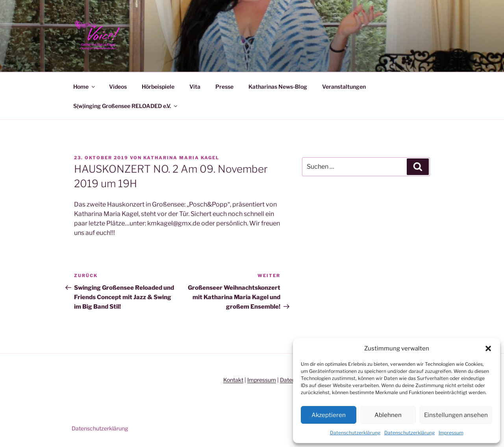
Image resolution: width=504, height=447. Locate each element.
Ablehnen (388, 415)
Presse (224, 87)
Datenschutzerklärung (355, 433)
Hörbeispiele (158, 87)
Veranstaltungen (344, 87)
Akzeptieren (329, 415)
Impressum (451, 433)
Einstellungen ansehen (456, 415)
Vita (195, 87)
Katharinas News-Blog (278, 87)
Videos (118, 87)
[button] (488, 348)
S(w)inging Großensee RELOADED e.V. (126, 106)
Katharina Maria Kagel (181, 158)
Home (85, 87)
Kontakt (233, 380)
